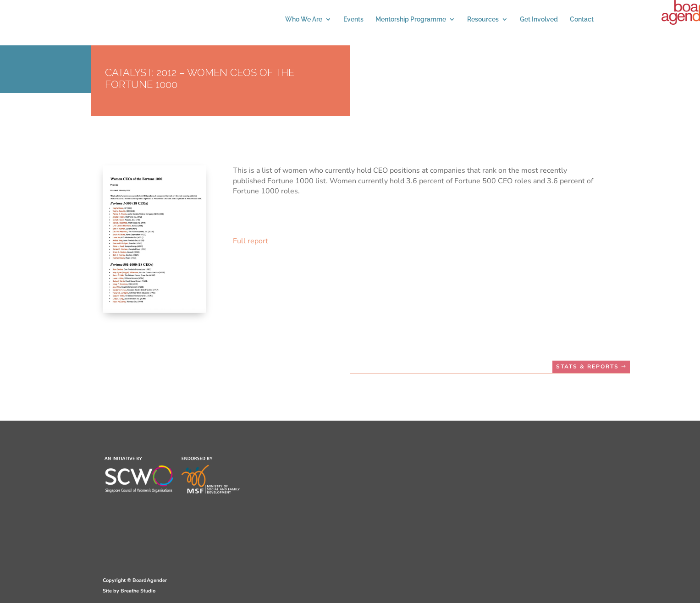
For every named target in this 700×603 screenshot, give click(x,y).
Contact (582, 19)
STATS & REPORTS (587, 367)
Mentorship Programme (411, 19)
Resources (483, 19)
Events (353, 19)
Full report (251, 241)
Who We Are (304, 19)
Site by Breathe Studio (129, 591)
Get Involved (539, 19)
